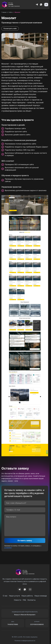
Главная (4, 12)
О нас (5, 596)
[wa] (25, 589)
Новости (18, 600)
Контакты (32, 600)
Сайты (11, 12)
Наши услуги (14, 596)
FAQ (24, 600)
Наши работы (27, 596)
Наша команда (41, 596)
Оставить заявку (25, 540)
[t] (19, 589)
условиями (8, 548)
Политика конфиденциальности (25, 641)
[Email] (30, 589)
